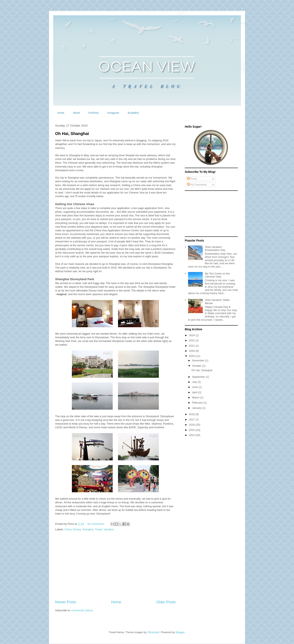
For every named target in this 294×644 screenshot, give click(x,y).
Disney (77, 529)
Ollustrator (153, 632)
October (197, 366)
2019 (192, 356)
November (199, 360)
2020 (192, 351)
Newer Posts (66, 602)
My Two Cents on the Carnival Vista (217, 275)
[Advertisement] (115, 566)
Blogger (180, 632)
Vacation (109, 529)
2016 (192, 425)
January (197, 408)
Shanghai (88, 529)
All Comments (197, 185)
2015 (192, 430)
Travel (99, 529)
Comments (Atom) (82, 610)
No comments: (96, 524)
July (195, 382)
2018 (192, 414)
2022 (192, 340)
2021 (192, 346)
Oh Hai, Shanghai (72, 134)
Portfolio (94, 113)
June (195, 387)
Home (61, 113)
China (68, 529)
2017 (192, 420)
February (198, 403)
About (76, 113)
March (196, 397)
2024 (192, 335)
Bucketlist (133, 113)
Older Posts (166, 602)
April (195, 392)
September (199, 377)
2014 (192, 435)
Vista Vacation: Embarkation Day (215, 249)
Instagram (113, 113)
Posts (192, 179)
